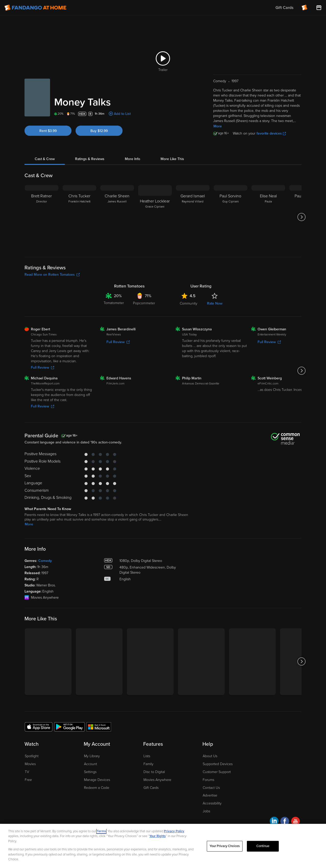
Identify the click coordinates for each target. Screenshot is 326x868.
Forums (208, 780)
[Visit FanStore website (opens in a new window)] (319, 8)
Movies (30, 764)
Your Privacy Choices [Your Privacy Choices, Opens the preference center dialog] (225, 846)
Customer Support (217, 772)
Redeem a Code (97, 788)
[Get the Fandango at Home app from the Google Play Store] (69, 727)
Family (148, 764)
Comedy (45, 561)
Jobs (206, 811)
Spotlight (32, 756)
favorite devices (271, 133)
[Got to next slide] (301, 217)
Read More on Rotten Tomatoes (52, 275)
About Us (210, 756)
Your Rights (158, 836)
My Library (92, 756)
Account (90, 764)
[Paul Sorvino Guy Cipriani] (231, 217)
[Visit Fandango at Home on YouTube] (295, 822)
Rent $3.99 (48, 131)
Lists (147, 756)
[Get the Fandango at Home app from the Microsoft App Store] (99, 727)
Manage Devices (97, 780)
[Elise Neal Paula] (268, 217)
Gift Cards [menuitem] (284, 8)
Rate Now (215, 303)
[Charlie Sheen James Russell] (117, 217)
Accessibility (212, 803)
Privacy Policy (174, 831)
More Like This (172, 159)
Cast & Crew (45, 159)
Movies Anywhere (157, 780)
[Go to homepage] (35, 8)
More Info (132, 159)
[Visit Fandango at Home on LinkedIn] (274, 822)
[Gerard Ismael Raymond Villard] (193, 217)
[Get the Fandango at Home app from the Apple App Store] (39, 727)
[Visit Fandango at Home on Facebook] (285, 822)
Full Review (43, 367)
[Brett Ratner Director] (42, 217)
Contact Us (211, 788)
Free (28, 780)
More (218, 126)
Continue (263, 846)
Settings (90, 772)
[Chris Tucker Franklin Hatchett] (79, 217)
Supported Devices (218, 764)
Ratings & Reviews (90, 159)
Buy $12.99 (99, 131)
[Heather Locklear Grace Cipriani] (155, 217)
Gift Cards (151, 788)
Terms (101, 831)
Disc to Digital (154, 772)
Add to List (122, 114)
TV (27, 772)
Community (189, 303)
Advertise (210, 795)
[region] (163, 846)
